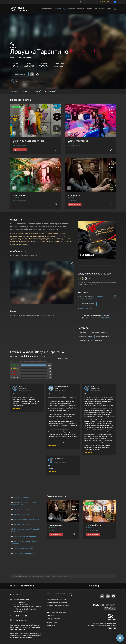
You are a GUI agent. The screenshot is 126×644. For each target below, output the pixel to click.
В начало (94, 586)
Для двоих (99, 340)
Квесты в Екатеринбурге (22, 497)
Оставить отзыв (63, 358)
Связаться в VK (86, 309)
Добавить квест (52, 622)
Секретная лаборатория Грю (28, 141)
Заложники (74, 195)
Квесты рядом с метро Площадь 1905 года (26, 530)
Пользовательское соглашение (57, 602)
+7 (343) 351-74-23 (20, 616)
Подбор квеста (47, 9)
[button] (72, 263)
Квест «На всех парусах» (22, 549)
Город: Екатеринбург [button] (103, 9)
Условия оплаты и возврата (56, 609)
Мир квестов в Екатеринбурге (22, 586)
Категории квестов (53, 619)
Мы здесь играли (19, 74)
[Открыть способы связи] (120, 638)
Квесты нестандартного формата (25, 519)
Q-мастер (14, 377)
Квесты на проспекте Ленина (24, 536)
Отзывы (37, 91)
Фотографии (50, 91)
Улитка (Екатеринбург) (25, 57)
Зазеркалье (19, 195)
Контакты (26, 91)
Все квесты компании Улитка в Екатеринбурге (24, 503)
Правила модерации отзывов (57, 599)
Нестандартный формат (98, 333)
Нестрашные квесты (102, 336)
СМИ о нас (50, 616)
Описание (14, 91)
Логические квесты (85, 340)
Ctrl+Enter (71, 596)
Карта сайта (51, 625)
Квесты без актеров (85, 336)
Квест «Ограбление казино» (23, 553)
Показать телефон (87, 304)
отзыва (81, 282)
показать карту (87, 299)
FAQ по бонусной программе (57, 612)
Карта (90, 9)
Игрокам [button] (81, 9)
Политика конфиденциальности (58, 606)
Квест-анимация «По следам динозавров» (24, 543)
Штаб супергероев (78, 141)
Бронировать (20, 150)
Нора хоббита (93, 525)
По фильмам (83, 333)
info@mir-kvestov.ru (21, 620)
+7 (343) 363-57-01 (105, 2)
